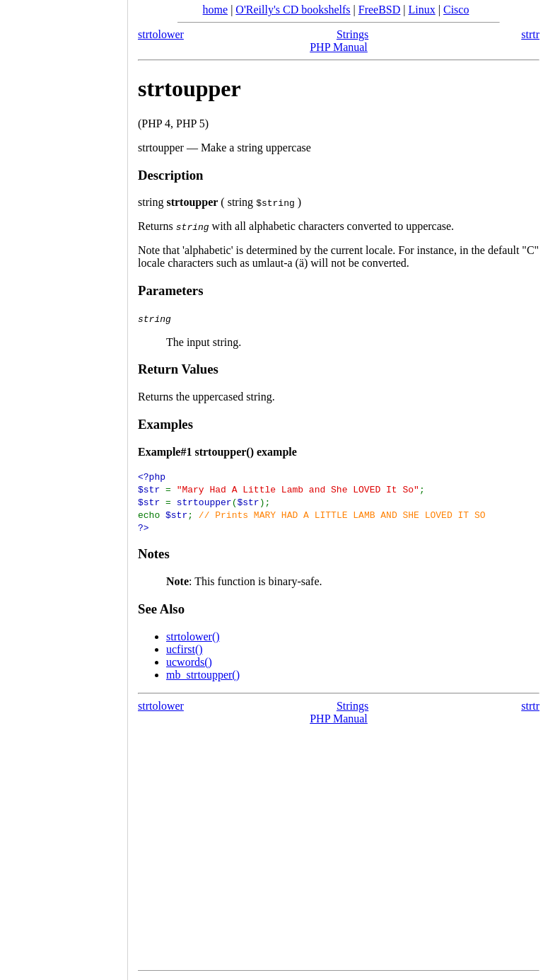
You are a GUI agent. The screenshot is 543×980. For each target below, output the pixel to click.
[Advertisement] (64, 485)
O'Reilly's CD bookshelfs (293, 10)
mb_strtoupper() (203, 675)
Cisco (456, 10)
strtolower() (193, 636)
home (216, 10)
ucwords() (189, 662)
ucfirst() (185, 649)
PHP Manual (339, 47)
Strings (352, 34)
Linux (422, 10)
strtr (530, 34)
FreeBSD (380, 10)
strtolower (161, 34)
